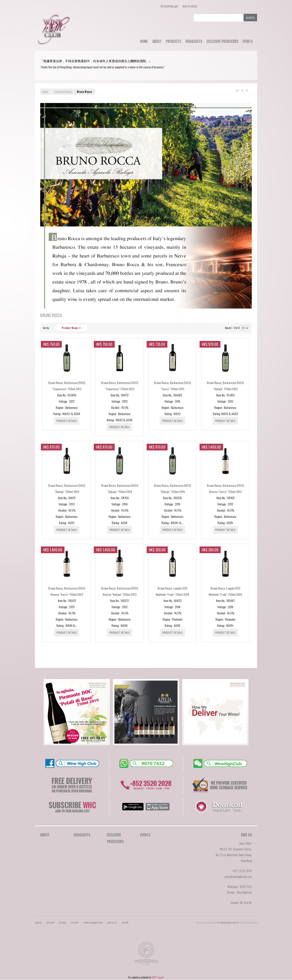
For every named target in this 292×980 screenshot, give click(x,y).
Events (248, 41)
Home (144, 41)
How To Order (190, 6)
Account (39, 923)
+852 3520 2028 (242, 871)
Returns (50, 923)
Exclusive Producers (222, 41)
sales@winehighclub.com (238, 877)
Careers (125, 923)
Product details (67, 421)
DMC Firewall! (158, 977)
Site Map (63, 923)
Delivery (75, 923)
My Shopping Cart (170, 6)
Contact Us (112, 923)
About (157, 41)
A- (247, 90)
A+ (237, 90)
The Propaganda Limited (146, 955)
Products (174, 41)
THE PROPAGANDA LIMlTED (227, 923)
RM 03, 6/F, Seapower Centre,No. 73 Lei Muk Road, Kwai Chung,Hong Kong (234, 855)
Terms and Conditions (93, 923)
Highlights (194, 41)
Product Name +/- (72, 328)
